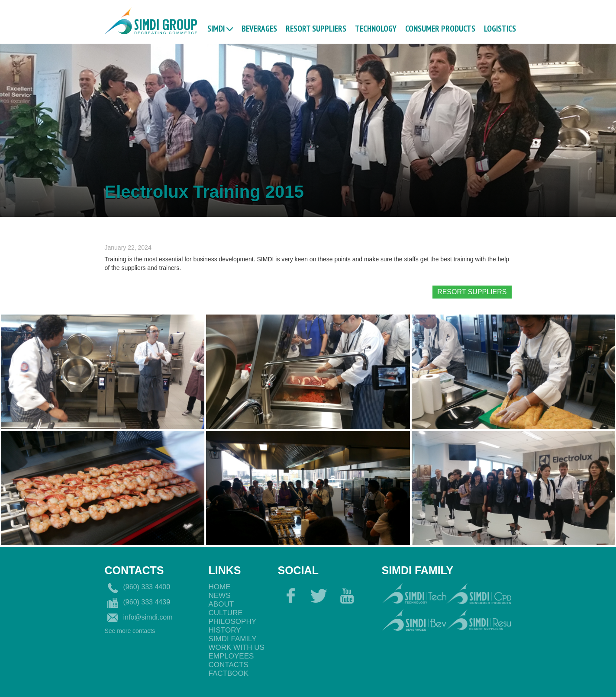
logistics (500, 28)
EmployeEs (231, 656)
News (220, 596)
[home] (151, 20)
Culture (226, 613)
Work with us (237, 647)
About (221, 604)
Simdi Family (233, 639)
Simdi (216, 28)
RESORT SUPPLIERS (316, 28)
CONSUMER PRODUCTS (440, 28)
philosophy (233, 622)
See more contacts (130, 631)
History (225, 630)
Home (220, 587)
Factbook (229, 673)
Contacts (229, 665)
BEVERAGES (259, 28)
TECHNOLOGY (376, 28)
